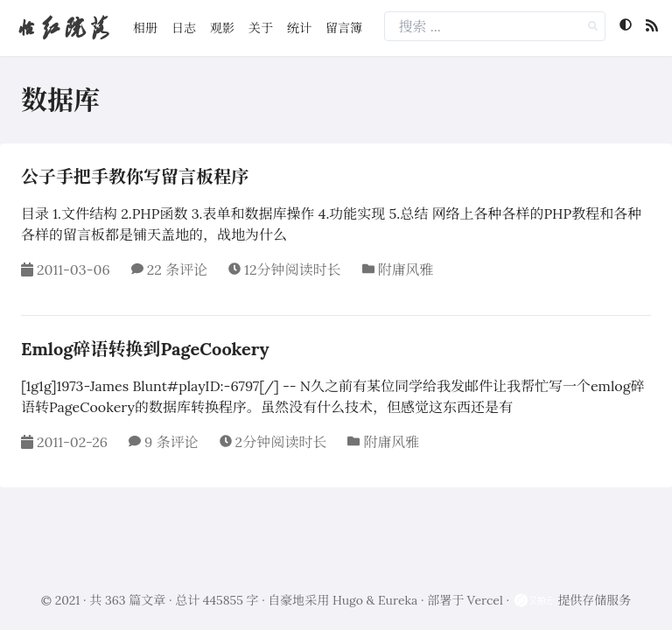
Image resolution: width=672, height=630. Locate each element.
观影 (222, 28)
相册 (145, 28)
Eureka (398, 600)
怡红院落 (63, 28)
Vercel (485, 600)
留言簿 (344, 28)
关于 (261, 28)
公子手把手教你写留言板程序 (135, 176)
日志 (184, 28)
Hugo (348, 600)
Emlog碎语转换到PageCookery (145, 349)
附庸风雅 (406, 269)
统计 (299, 28)
